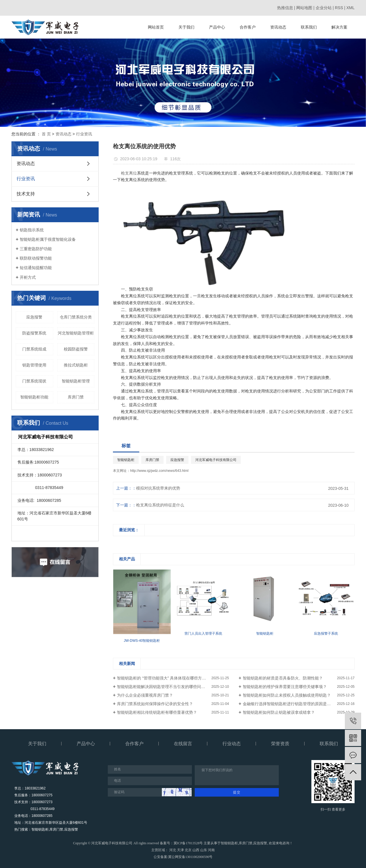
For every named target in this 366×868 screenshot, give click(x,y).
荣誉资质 (280, 744)
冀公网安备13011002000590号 (190, 857)
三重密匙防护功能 (36, 249)
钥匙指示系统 (32, 230)
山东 (204, 850)
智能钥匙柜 (126, 460)
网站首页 (156, 27)
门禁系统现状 (34, 381)
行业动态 (232, 744)
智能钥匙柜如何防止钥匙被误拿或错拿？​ (279, 712)
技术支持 (26, 194)
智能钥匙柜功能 (34, 397)
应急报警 (34, 317)
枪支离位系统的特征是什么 (160, 505)
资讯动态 (278, 27)
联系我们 (309, 27)
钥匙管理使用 (34, 365)
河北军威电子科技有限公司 (216, 460)
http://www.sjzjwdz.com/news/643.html (159, 471)
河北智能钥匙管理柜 (76, 333)
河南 (211, 850)
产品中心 (217, 27)
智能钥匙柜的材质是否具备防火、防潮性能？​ (283, 678)
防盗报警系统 (34, 333)
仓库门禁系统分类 (76, 317)
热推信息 (285, 8)
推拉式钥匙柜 (76, 365)
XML (350, 8)
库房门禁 (76, 397)
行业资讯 (84, 134)
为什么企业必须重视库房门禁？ (145, 695)
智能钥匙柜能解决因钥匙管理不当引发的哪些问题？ (163, 687)
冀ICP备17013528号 (188, 843)
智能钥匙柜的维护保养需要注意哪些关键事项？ (285, 687)
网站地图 (304, 8)
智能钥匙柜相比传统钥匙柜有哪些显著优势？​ (157, 712)
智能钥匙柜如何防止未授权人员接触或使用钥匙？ (287, 695)
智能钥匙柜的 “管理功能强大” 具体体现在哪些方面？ (163, 678)
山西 (196, 850)
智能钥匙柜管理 (76, 381)
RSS (339, 8)
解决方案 (339, 27)
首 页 (46, 134)
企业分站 (324, 8)
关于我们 (186, 27)
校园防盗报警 (76, 349)
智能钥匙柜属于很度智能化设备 (48, 239)
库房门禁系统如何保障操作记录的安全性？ (155, 704)
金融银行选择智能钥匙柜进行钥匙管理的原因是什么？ (291, 704)
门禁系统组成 (34, 349)
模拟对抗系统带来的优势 (158, 488)
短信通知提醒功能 (36, 268)
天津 (180, 850)
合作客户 (248, 27)
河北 (173, 850)
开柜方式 (28, 277)
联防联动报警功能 (36, 258)
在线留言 (183, 744)
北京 (188, 850)
